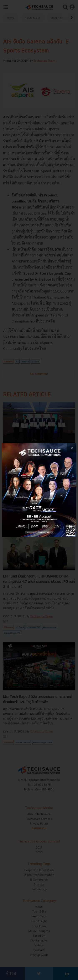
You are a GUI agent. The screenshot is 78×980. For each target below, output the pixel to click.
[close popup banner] (72, 448)
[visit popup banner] (39, 490)
